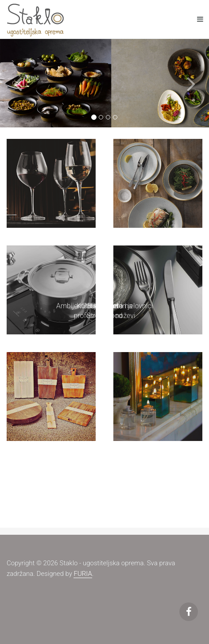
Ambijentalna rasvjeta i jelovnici (105, 306)
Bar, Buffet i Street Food (104, 311)
